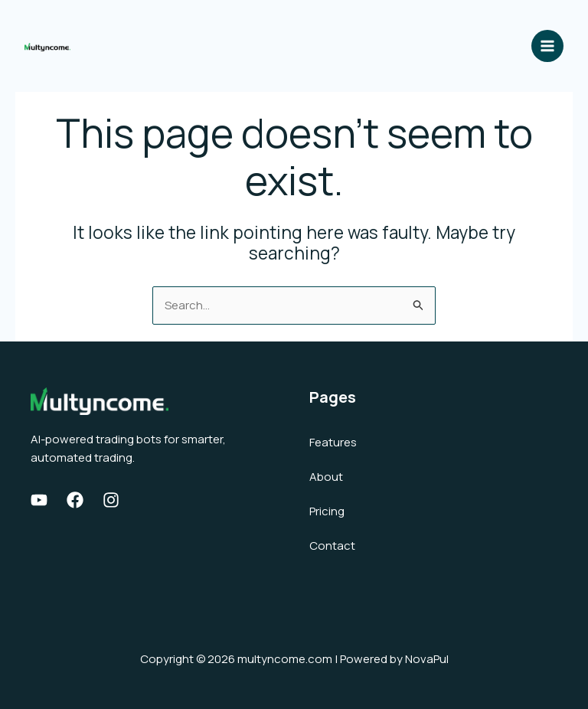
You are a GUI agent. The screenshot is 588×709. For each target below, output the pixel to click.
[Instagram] (111, 500)
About (326, 477)
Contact (332, 546)
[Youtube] (39, 500)
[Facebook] (75, 500)
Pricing (327, 511)
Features (333, 442)
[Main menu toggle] (548, 46)
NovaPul (427, 659)
